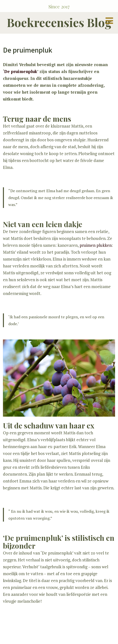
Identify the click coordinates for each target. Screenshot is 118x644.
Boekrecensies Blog (59, 22)
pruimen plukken (96, 245)
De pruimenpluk (21, 71)
